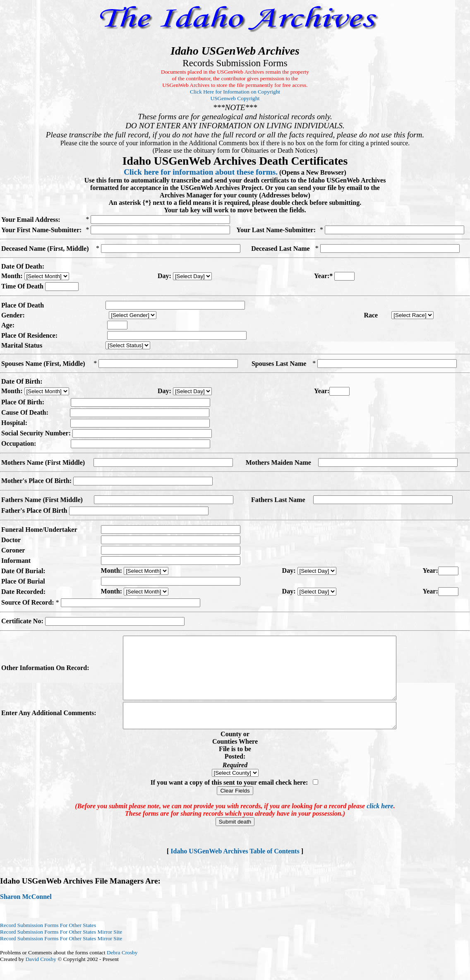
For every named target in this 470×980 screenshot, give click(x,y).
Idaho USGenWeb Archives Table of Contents (235, 868)
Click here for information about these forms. (201, 172)
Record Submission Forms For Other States (48, 943)
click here (380, 823)
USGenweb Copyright (235, 98)
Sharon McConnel (26, 914)
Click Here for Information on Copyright (235, 92)
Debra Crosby (122, 970)
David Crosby (41, 976)
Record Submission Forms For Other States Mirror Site (61, 949)
